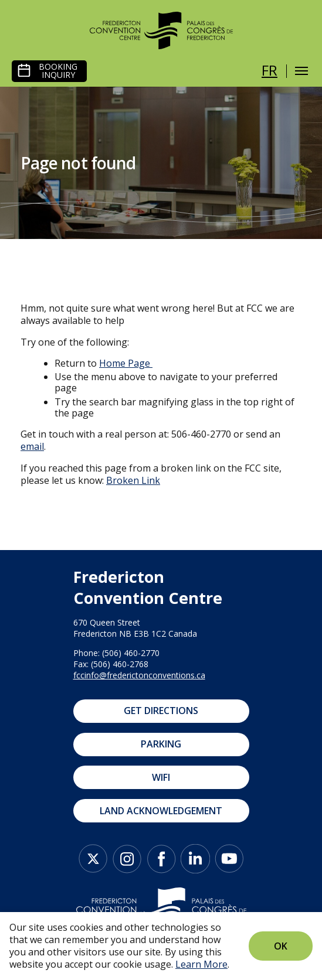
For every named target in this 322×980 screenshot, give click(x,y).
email (32, 446)
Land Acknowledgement (161, 811)
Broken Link (133, 480)
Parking (161, 744)
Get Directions (161, 711)
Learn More (201, 964)
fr (270, 70)
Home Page (125, 363)
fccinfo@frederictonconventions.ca (139, 675)
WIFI (161, 777)
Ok (281, 946)
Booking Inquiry (58, 71)
